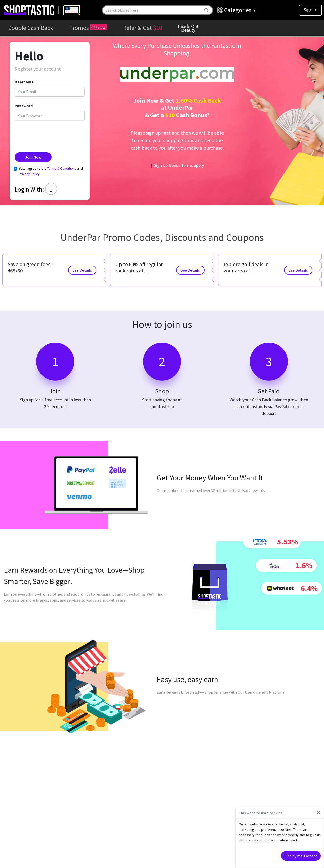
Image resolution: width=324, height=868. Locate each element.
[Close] (319, 812)
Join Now (33, 157)
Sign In (310, 10)
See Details (82, 270)
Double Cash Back (31, 28)
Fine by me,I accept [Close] (301, 856)
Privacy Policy (29, 174)
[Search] (152, 10)
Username (24, 82)
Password (24, 106)
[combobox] (72, 10)
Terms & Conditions (62, 168)
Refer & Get (143, 28)
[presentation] (53, 134)
